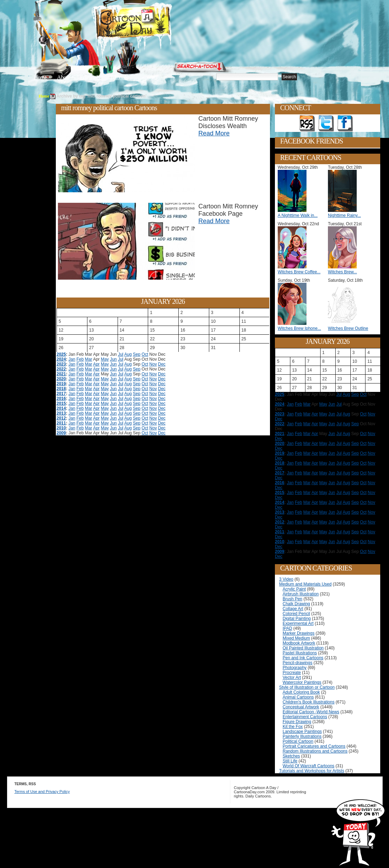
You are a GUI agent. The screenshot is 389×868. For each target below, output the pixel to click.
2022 (61, 369)
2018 (61, 389)
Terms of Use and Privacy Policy (42, 792)
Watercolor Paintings (302, 682)
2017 (61, 394)
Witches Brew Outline (348, 328)
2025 (61, 354)
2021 (61, 374)
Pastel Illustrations (300, 653)
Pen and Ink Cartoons (303, 658)
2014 (61, 408)
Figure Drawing (297, 722)
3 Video (286, 579)
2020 (61, 379)
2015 (61, 403)
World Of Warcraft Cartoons (308, 766)
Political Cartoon (298, 741)
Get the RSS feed (307, 123)
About (64, 77)
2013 (61, 413)
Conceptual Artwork (301, 707)
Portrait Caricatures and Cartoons (314, 746)
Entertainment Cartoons (305, 717)
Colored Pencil (296, 614)
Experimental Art (298, 623)
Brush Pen (292, 599)
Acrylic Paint (294, 589)
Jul (121, 354)
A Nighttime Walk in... (298, 215)
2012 (61, 418)
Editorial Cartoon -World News (311, 712)
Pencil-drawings (298, 663)
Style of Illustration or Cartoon (307, 687)
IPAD (287, 628)
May (105, 359)
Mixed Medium (296, 638)
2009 (61, 433)
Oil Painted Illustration (303, 648)
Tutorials (119, 77)
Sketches (291, 756)
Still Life (290, 761)
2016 (61, 399)
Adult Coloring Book (301, 692)
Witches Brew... (342, 272)
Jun (113, 359)
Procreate (292, 673)
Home (40, 77)
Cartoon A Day (150, 23)
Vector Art (292, 677)
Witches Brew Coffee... (299, 272)
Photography (295, 668)
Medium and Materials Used (305, 584)
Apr (96, 364)
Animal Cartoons (298, 697)
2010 (61, 428)
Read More (214, 133)
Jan (72, 359)
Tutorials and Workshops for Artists (312, 771)
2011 (61, 423)
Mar (89, 359)
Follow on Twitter (326, 123)
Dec (162, 364)
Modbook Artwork (299, 643)
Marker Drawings (299, 633)
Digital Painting (297, 619)
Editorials (90, 77)
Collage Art (293, 609)
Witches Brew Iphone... (299, 328)
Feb (80, 359)
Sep (137, 354)
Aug (128, 354)
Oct (145, 354)
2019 (61, 384)
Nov (153, 364)
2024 (61, 359)
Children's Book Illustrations (309, 702)
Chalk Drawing (296, 604)
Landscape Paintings (302, 732)
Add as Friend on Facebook (345, 123)
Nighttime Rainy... (344, 215)
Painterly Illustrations (302, 736)
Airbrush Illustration (301, 594)
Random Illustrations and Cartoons (315, 751)
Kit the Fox (293, 727)
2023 (61, 364)
